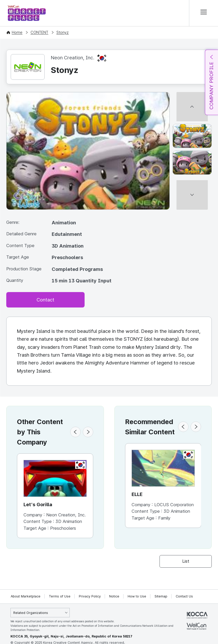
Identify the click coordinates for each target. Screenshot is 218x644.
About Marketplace (26, 596)
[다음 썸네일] (192, 207)
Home (17, 32)
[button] (75, 432)
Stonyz (63, 32)
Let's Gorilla (38, 505)
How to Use (137, 596)
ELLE (137, 494)
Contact (45, 300)
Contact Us (184, 596)
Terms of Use (60, 596)
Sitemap (161, 596)
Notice (114, 596)
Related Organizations (31, 613)
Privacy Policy (90, 596)
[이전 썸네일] (192, 94)
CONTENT (39, 32)
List (186, 561)
